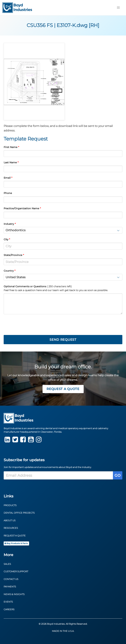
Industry (9, 224)
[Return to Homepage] (17, 8)
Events (8, 602)
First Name (11, 147)
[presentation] (30, 325)
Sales (7, 564)
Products (10, 505)
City (6, 239)
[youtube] (31, 441)
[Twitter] (15, 441)
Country (9, 271)
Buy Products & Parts (16, 544)
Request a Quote (63, 389)
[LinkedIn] (7, 441)
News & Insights (14, 594)
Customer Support (16, 571)
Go (118, 475)
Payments (10, 587)
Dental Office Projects (19, 513)
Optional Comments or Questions (56, 288)
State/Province (13, 255)
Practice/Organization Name (21, 208)
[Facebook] (23, 441)
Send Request (63, 340)
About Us (10, 520)
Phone (8, 193)
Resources (11, 528)
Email (7, 178)
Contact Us (11, 579)
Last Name (10, 162)
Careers (9, 609)
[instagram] (39, 441)
